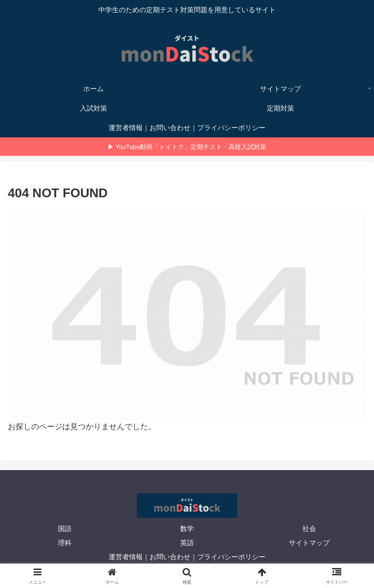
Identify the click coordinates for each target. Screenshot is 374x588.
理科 (65, 543)
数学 (187, 529)
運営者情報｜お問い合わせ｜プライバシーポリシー (187, 557)
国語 (65, 529)
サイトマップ (309, 543)
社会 (309, 529)
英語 (187, 543)
